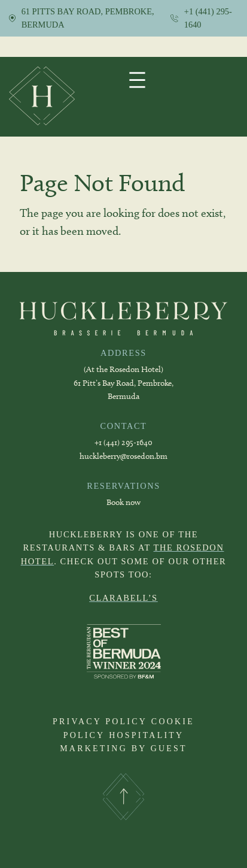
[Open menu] (137, 80)
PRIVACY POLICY (100, 722)
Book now (123, 502)
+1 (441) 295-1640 (123, 442)
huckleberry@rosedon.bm (123, 456)
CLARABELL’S (123, 598)
